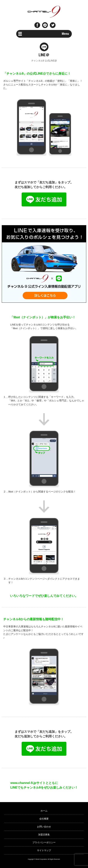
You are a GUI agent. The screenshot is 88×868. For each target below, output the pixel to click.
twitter (53, 25)
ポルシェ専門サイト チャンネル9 (44, 12)
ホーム (44, 811)
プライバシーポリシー (44, 842)
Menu (65, 34)
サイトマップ (44, 850)
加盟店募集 (44, 835)
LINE (45, 25)
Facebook (37, 25)
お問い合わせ (44, 827)
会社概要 (44, 819)
